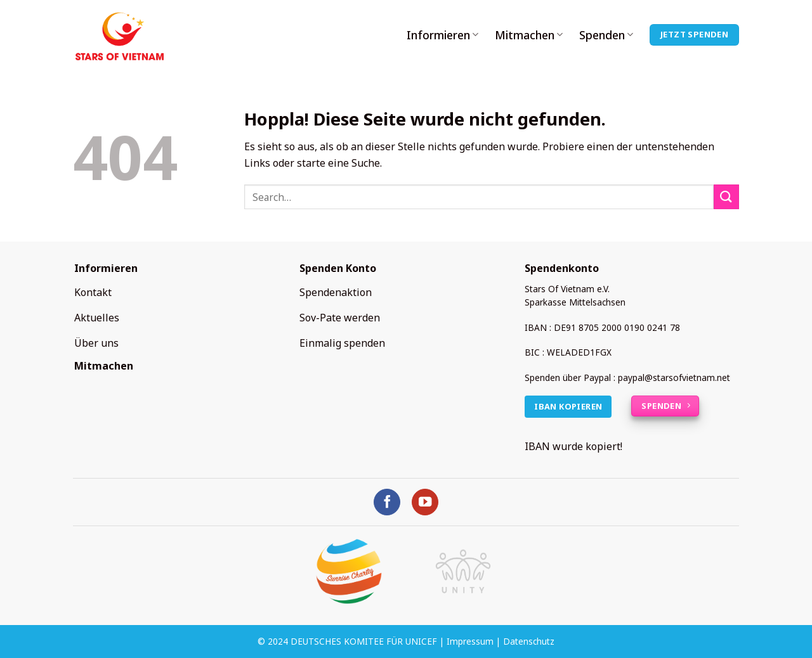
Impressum (470, 641)
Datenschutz (529, 641)
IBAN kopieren (568, 406)
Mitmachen (529, 35)
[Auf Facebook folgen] (387, 502)
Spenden (606, 35)
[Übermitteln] (726, 197)
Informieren (442, 35)
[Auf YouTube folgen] (425, 502)
